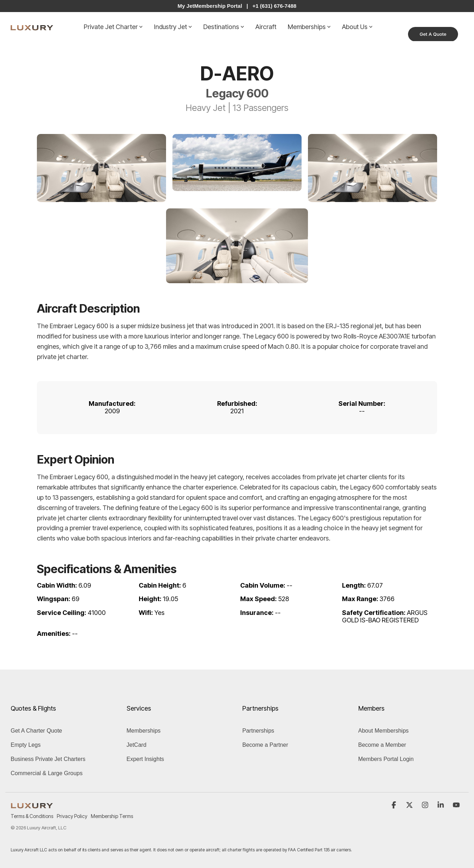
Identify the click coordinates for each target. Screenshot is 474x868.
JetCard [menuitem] (137, 744)
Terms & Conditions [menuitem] (32, 816)
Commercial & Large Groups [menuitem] (47, 773)
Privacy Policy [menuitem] (72, 816)
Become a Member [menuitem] (382, 744)
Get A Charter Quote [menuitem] (36, 730)
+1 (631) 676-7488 (275, 6)
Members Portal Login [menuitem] (386, 759)
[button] (395, 805)
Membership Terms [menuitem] (112, 816)
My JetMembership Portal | (213, 6)
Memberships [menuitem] (144, 730)
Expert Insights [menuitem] (145, 759)
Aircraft (266, 26)
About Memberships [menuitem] (384, 730)
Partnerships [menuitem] (258, 730)
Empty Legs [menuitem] (26, 744)
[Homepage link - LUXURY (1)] (32, 804)
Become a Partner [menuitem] (265, 744)
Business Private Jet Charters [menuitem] (48, 759)
